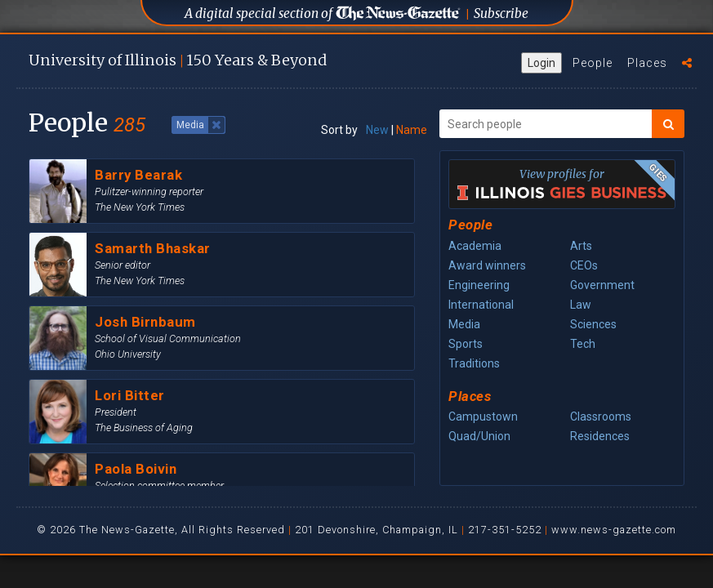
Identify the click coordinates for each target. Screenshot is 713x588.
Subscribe (501, 13)
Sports (466, 344)
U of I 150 (178, 60)
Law (581, 305)
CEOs (584, 265)
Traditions (474, 363)
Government (602, 285)
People (593, 63)
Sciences (593, 324)
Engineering (479, 285)
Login (541, 63)
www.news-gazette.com (614, 530)
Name (412, 130)
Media (464, 324)
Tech (583, 344)
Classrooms (601, 416)
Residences (600, 436)
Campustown (483, 416)
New (377, 130)
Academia (475, 246)
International (481, 305)
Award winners (487, 265)
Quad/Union (479, 436)
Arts (581, 246)
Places (647, 63)
